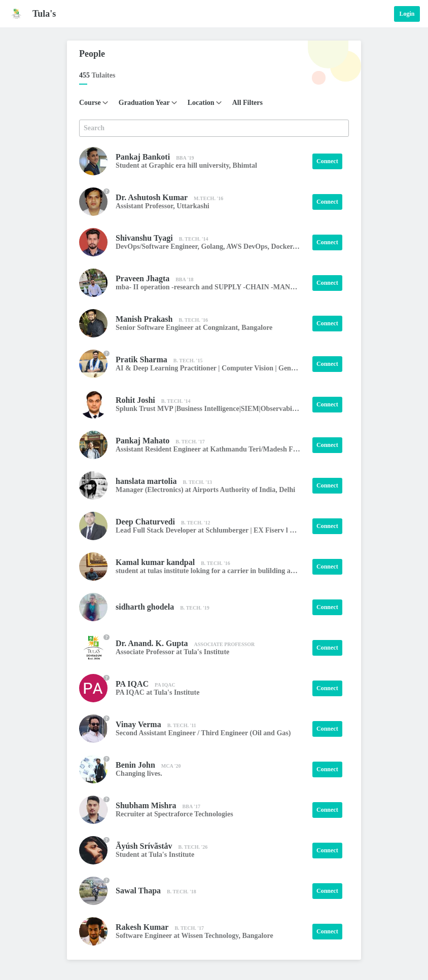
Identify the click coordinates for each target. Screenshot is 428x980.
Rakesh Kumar (142, 927)
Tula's (44, 14)
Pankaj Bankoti (143, 157)
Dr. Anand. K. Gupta (152, 643)
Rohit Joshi (135, 400)
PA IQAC (132, 684)
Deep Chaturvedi (145, 522)
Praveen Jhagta (142, 278)
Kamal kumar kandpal (155, 562)
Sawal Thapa (138, 891)
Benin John (135, 765)
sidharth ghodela (145, 607)
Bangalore (257, 328)
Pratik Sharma (141, 360)
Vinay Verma (138, 724)
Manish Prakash (144, 319)
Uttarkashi (193, 206)
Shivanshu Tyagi (144, 238)
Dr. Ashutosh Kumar (152, 197)
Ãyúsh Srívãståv (144, 846)
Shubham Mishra (146, 805)
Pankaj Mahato (142, 441)
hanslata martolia (146, 481)
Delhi (287, 490)
